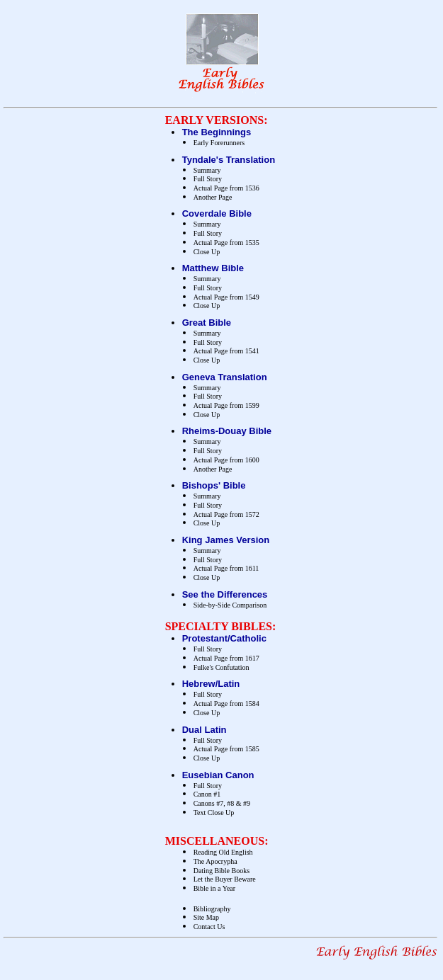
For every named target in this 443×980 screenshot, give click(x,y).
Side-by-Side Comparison (230, 605)
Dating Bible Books (221, 871)
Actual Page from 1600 (226, 460)
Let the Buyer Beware (225, 879)
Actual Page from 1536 (226, 188)
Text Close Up (214, 813)
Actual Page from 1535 (226, 243)
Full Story (208, 179)
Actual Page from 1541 (226, 351)
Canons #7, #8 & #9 (222, 803)
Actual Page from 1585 (226, 749)
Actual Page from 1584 (226, 703)
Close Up (207, 252)
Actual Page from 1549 (226, 297)
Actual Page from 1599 (226, 405)
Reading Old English (223, 852)
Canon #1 (207, 794)
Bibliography (212, 909)
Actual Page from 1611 (226, 568)
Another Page (213, 197)
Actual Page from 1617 (226, 658)
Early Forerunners (219, 143)
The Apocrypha (215, 861)
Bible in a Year (214, 888)
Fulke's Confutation (221, 667)
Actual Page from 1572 (226, 514)
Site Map (206, 917)
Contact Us (209, 927)
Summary (207, 170)
